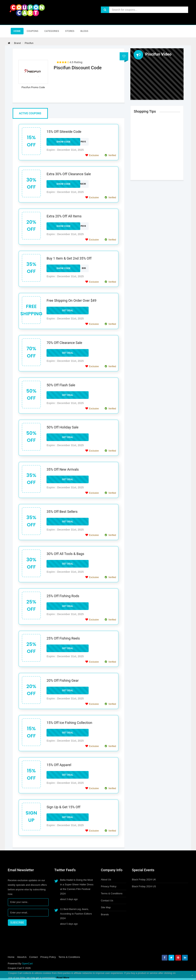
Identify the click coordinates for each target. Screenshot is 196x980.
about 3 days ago (69, 899)
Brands (105, 914)
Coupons (33, 31)
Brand (17, 43)
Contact (33, 957)
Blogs (84, 31)
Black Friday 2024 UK (144, 880)
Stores (70, 31)
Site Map (106, 907)
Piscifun (29, 43)
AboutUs (22, 957)
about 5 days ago (69, 924)
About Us (106, 880)
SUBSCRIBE (17, 923)
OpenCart (27, 963)
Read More (63, 978)
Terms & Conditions (112, 893)
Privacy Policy (109, 886)
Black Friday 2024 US (144, 886)
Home (17, 31)
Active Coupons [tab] (30, 113)
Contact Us (107, 901)
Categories (52, 31)
